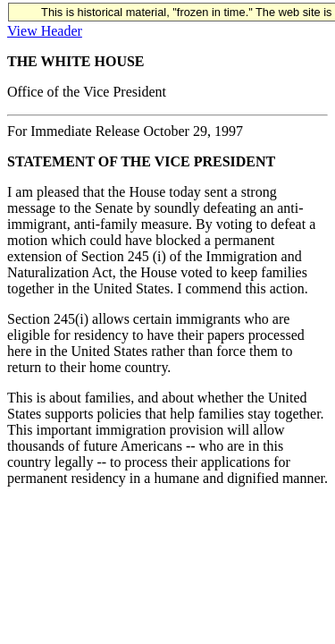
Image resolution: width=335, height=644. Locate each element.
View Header (45, 31)
